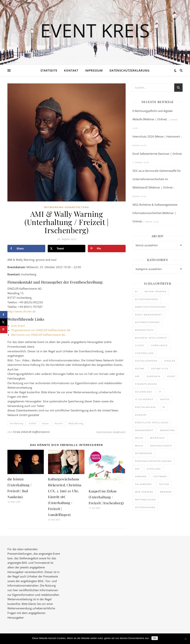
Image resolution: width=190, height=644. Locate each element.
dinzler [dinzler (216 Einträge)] (170, 361)
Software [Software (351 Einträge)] (160, 476)
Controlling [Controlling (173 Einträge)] (144, 353)
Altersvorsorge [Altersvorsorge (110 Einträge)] (147, 299)
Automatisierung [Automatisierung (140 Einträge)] (147, 322)
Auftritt (33, 423)
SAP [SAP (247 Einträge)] (137, 469)
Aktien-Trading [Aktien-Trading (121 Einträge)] (155, 291)
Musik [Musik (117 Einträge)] (139, 446)
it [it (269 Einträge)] (160, 392)
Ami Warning (17, 423)
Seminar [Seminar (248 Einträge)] (141, 476)
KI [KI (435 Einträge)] (164, 407)
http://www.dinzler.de (22, 311)
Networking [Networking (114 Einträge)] (144, 453)
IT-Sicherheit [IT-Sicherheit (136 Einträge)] (144, 399)
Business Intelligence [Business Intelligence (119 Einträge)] (151, 338)
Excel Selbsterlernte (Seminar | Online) (157, 154)
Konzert (59, 423)
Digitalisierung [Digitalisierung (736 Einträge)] (146, 361)
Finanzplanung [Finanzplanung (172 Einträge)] (146, 384)
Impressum (94, 70)
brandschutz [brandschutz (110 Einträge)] (144, 330)
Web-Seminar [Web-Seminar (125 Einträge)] (144, 492)
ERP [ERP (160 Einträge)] (137, 376)
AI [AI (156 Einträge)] (136, 291)
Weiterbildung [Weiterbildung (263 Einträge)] (146, 500)
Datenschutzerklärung (130, 70)
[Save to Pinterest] (107, 249)
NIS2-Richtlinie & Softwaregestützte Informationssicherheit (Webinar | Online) (155, 213)
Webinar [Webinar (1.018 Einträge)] (166, 492)
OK (155, 638)
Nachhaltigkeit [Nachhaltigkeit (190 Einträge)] (161, 446)
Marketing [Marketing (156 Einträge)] (168, 430)
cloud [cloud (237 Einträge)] (140, 345)
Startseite (49, 70)
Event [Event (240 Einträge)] (171, 376)
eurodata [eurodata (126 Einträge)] (154, 376)
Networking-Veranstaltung (67, 207)
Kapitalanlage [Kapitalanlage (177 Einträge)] (145, 407)
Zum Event (18, 326)
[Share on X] (67, 249)
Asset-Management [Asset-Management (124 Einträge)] (149, 315)
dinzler (45, 423)
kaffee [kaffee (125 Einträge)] (165, 399)
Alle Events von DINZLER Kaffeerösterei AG (38, 335)
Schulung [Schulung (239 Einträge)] (154, 469)
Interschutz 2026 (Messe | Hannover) (156, 136)
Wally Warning (76, 423)
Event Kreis (95, 30)
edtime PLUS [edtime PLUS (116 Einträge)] (160, 369)
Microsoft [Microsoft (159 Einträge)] (158, 438)
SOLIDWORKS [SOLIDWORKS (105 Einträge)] (144, 484)
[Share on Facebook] (26, 249)
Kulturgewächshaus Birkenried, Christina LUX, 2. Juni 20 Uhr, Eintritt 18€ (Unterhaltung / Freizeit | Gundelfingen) (65, 497)
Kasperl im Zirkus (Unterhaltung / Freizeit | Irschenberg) (106, 497)
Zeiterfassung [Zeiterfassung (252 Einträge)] (145, 507)
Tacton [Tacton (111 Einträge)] (164, 484)
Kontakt (71, 70)
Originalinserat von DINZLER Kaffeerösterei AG (41, 330)
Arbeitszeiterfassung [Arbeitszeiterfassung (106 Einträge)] (150, 307)
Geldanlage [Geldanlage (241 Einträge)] (144, 392)
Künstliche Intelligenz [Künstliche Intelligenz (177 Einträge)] (152, 422)
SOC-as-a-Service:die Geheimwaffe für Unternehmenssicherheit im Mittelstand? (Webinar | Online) (157, 179)
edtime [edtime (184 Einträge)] (140, 369)
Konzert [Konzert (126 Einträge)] (141, 415)
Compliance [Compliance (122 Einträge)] (159, 345)
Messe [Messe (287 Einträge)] (139, 438)
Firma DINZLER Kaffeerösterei (31, 432)
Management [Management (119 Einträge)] (144, 430)
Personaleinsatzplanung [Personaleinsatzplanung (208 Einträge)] (153, 461)
